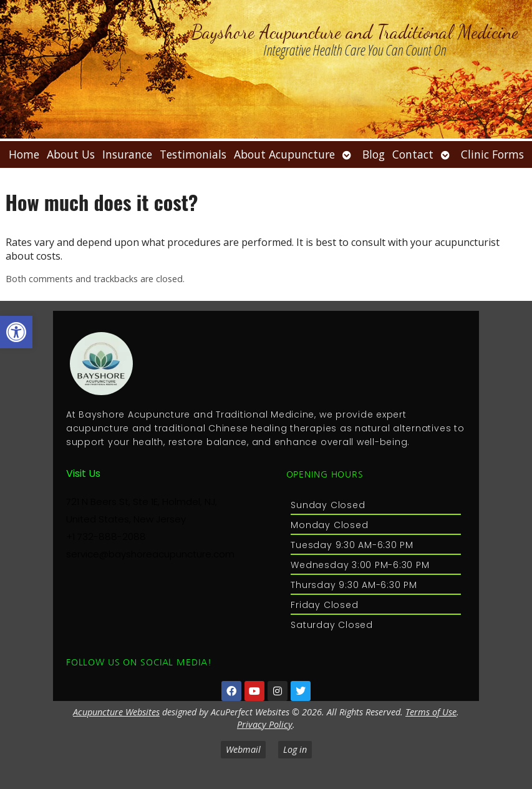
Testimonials (193, 154)
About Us (71, 154)
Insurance (127, 154)
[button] (16, 332)
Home (24, 154)
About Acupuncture (284, 154)
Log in (295, 749)
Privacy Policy (265, 724)
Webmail (243, 749)
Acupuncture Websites (116, 712)
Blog (374, 154)
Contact (413, 154)
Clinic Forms (492, 154)
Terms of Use (431, 712)
